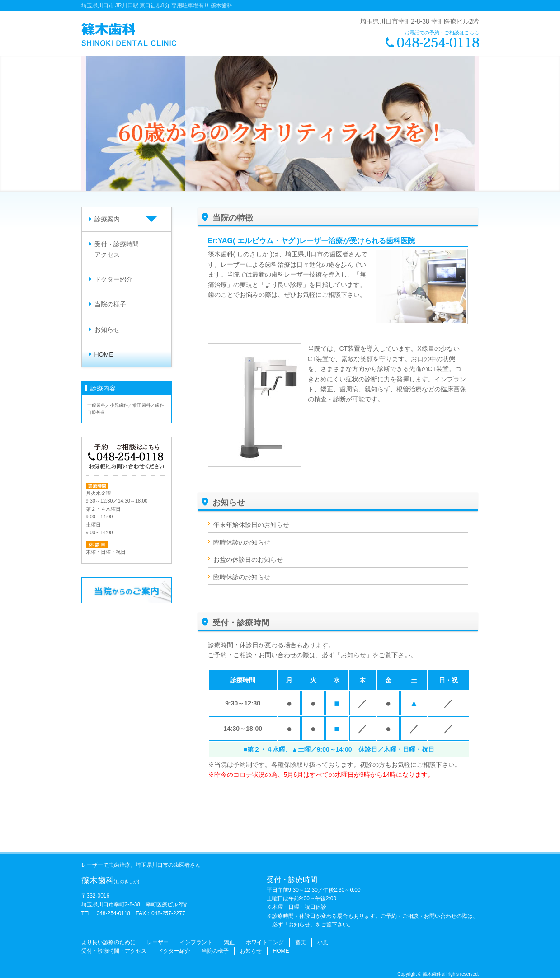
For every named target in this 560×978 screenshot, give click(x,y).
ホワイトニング (265, 942)
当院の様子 (110, 304)
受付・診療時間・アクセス (114, 951)
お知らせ (107, 329)
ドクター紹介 (113, 279)
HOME (104, 354)
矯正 (229, 942)
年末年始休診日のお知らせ (251, 525)
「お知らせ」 (353, 655)
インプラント (196, 942)
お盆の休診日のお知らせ (248, 560)
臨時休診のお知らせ (242, 542)
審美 (301, 942)
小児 (323, 942)
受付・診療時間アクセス (117, 249)
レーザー (158, 942)
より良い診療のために (108, 942)
